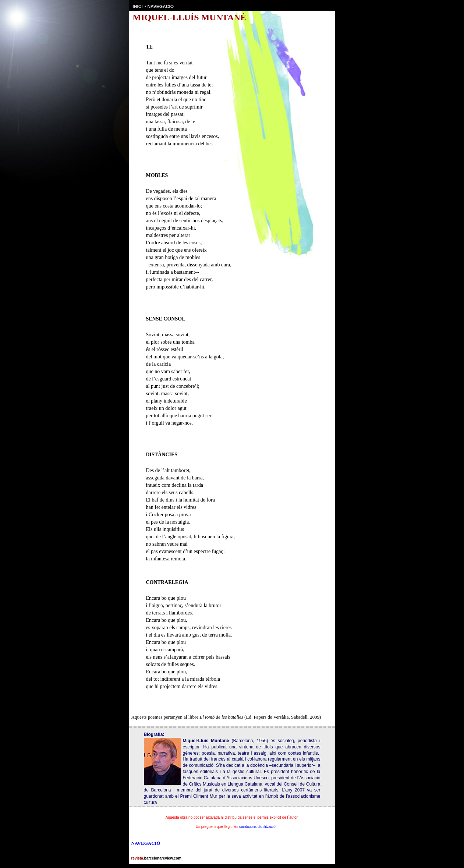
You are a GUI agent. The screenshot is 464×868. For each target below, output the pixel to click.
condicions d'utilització (257, 827)
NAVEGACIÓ (160, 7)
